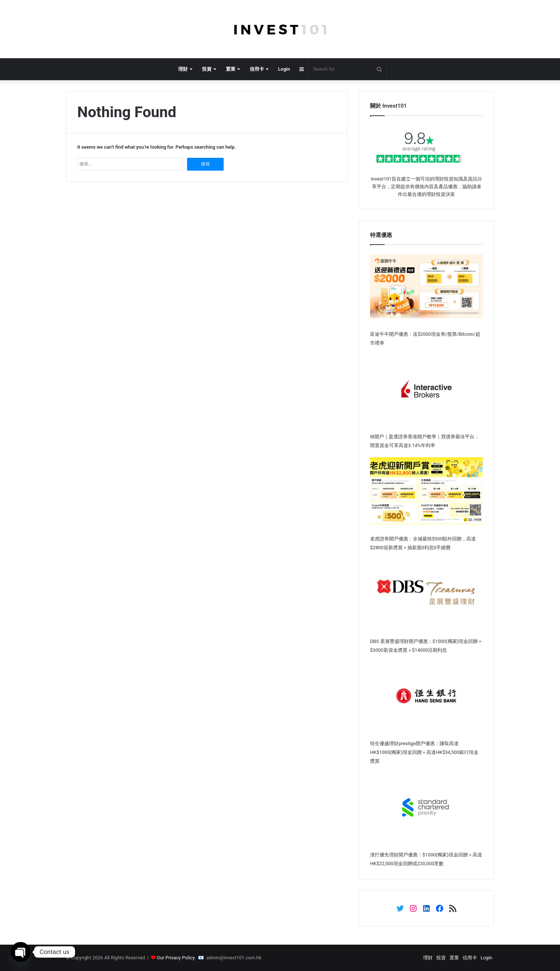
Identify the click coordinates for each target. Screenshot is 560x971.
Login (284, 69)
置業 (231, 69)
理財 (183, 69)
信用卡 (257, 69)
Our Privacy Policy (176, 958)
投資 (207, 69)
